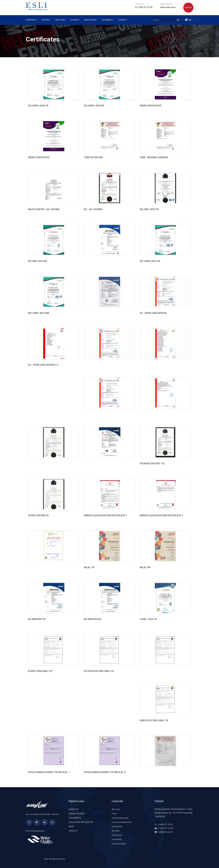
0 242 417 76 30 (166, 828)
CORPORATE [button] (32, 20)
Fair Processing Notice (35, 831)
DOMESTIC (188, 8)
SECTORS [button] (47, 20)
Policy (114, 814)
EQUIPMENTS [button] (108, 20)
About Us (116, 809)
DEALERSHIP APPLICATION (81, 822)
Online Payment (77, 814)
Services (116, 831)
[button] (189, 20)
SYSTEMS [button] (75, 20)
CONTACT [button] (123, 20)
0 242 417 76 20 (165, 825)
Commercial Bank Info (122, 822)
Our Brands (75, 818)
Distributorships (119, 844)
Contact (73, 831)
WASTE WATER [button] (91, 20)
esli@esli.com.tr (166, 832)
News (71, 827)
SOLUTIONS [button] (61, 20)
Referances (117, 835)
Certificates (117, 827)
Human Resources (120, 818)
